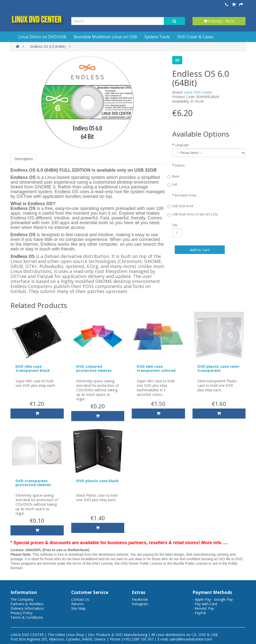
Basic (176, 176)
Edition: (180, 166)
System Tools (157, 37)
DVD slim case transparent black (33, 368)
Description (24, 159)
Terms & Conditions (27, 617)
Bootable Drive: (186, 195)
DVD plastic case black (97, 481)
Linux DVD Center (198, 92)
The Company (22, 599)
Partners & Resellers (27, 604)
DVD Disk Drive (183, 206)
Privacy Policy (21, 613)
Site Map (78, 608)
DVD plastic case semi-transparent (219, 368)
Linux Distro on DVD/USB (42, 37)
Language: (182, 145)
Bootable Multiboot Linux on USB (105, 37)
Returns (77, 604)
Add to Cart (200, 250)
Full (175, 185)
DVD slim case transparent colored (156, 368)
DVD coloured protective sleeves (94, 368)
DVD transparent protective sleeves (33, 483)
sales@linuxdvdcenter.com (191, 639)
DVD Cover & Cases (195, 37)
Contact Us (80, 599)
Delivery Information (27, 608)
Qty (175, 225)
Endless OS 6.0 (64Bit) (48, 46)
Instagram (140, 604)
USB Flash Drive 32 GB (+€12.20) (195, 214)
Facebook (140, 599)
